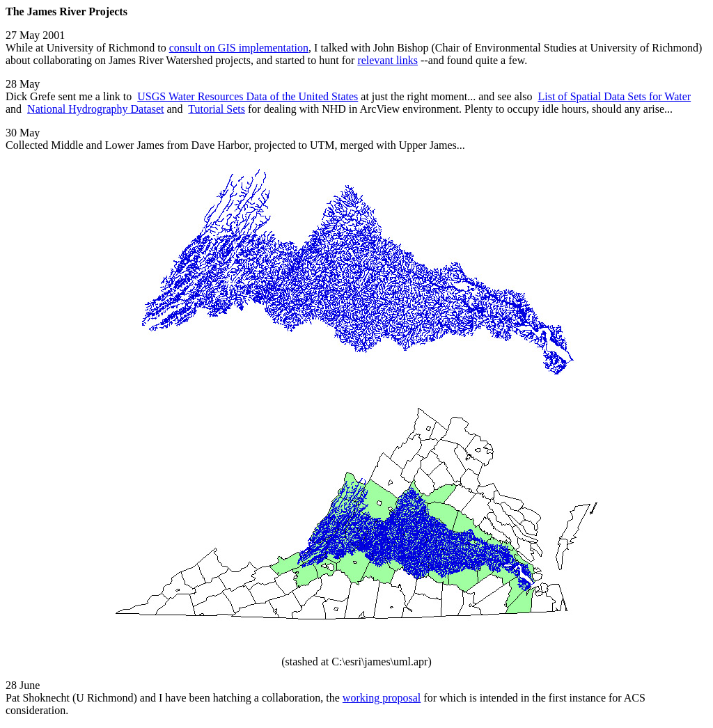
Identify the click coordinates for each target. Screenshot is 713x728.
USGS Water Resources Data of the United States (248, 96)
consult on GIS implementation (239, 48)
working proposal (382, 698)
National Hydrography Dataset (95, 109)
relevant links (387, 60)
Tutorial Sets (217, 109)
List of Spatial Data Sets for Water (614, 96)
